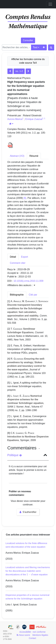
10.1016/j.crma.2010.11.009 (28, 281)
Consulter (28, 40)
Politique (14, 455)
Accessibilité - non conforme (32, 632)
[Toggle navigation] (50, 4)
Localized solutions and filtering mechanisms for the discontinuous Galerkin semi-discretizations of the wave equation (28, 571)
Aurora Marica (15, 119)
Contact (32, 638)
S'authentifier (28, 512)
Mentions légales (40, 635)
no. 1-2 (19, 71)
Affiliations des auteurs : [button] (21, 285)
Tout (35, 47)
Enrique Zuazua (34, 119)
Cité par (33, 295)
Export (24, 257)
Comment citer (18, 263)
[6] (25, 198)
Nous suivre (23, 635)
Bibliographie (17, 295)
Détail (13, 257)
